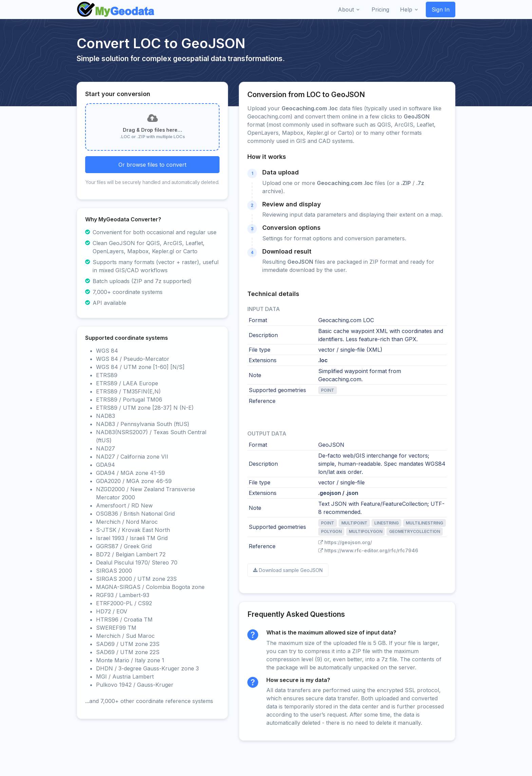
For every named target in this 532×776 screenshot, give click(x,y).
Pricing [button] (380, 10)
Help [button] (406, 10)
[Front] (116, 10)
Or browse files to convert (152, 165)
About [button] (346, 10)
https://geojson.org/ (345, 542)
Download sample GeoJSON (288, 570)
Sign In (441, 10)
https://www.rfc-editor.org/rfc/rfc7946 (368, 550)
